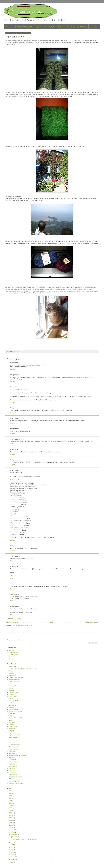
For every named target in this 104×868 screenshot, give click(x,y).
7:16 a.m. (13, 434)
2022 (11, 796)
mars (12, 855)
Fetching (11, 724)
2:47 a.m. (13, 381)
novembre (14, 830)
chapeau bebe (13, 726)
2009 (11, 823)
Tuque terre (12, 751)
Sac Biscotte (12, 705)
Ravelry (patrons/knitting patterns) (72, 26)
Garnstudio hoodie (14, 655)
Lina (10, 684)
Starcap (11, 657)
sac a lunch (12, 694)
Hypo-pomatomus (15, 837)
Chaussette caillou (14, 747)
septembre (14, 835)
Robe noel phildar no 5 (15, 745)
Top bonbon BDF (14, 764)
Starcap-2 (12, 651)
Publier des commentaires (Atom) (23, 625)
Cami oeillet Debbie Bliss (16, 783)
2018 (11, 803)
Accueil (51, 622)
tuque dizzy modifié (14, 735)
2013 (11, 813)
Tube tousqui (13, 768)
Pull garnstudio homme (15, 777)
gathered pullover (14, 737)
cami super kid (13, 775)
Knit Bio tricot (49, 26)
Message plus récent (12, 622)
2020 (11, 801)
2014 (11, 811)
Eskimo (11, 720)
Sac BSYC (12, 722)
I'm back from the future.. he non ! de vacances (24, 839)
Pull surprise (12, 760)
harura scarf (12, 667)
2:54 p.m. (13, 444)
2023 (11, 793)
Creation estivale (14, 701)
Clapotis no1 (12, 773)
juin (12, 847)
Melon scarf (12, 714)
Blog (8, 26)
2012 (11, 815)
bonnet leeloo (13, 753)
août (12, 842)
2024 (11, 791)
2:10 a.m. (13, 369)
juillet (12, 845)
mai (12, 850)
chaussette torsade (14, 686)
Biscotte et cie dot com (15, 712)
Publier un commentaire (15, 618)
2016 (11, 806)
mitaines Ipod (13, 729)
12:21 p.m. (13, 423)
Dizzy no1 (12, 731)
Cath (12, 546)
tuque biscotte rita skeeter (16, 677)
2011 (11, 818)
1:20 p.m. (13, 540)
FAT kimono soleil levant (16, 779)
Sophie (11, 688)
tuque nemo (12, 675)
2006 (11, 863)
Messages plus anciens (91, 622)
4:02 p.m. (13, 551)
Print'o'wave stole (14, 749)
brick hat (11, 690)
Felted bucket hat (14, 682)
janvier (13, 859)
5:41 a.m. (13, 561)
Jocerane (13, 594)
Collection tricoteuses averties (27, 26)
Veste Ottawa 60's (14, 781)
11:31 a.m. (13, 578)
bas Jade (12, 673)
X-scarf (11, 659)
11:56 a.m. (13, 413)
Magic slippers (13, 703)
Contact (94, 26)
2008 (11, 825)
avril (12, 852)
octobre (13, 832)
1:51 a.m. (13, 589)
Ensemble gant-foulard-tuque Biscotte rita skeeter (23, 669)
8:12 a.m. (13, 402)
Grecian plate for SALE (15, 718)
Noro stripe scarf (14, 653)
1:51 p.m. (13, 615)
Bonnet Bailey (13, 766)
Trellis (11, 716)
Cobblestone (12, 697)
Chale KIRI (12, 770)
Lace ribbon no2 (13, 692)
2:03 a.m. (13, 454)
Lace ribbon (12, 707)
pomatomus (12, 758)
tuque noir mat (13, 733)
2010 (11, 820)
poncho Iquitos (13, 762)
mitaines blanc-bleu (14, 679)
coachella (12, 699)
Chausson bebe (13, 709)
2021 (11, 798)
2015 (11, 808)
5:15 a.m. (13, 601)
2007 (11, 828)
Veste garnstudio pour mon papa (18, 755)
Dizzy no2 (12, 671)
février (13, 857)
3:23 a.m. (13, 465)
